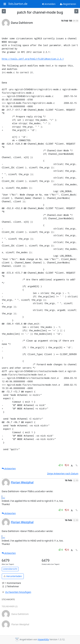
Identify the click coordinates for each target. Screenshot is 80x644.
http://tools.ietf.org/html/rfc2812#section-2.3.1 (33, 59)
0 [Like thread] (61, 465)
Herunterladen (13, 576)
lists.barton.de (18, 4)
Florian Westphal (22, 482)
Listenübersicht (10, 569)
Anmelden (49, 4)
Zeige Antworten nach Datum (63, 474)
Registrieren (68, 4)
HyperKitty (43, 639)
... (4, 497)
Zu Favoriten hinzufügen (17, 592)
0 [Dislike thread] (67, 465)
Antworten (9, 468)
